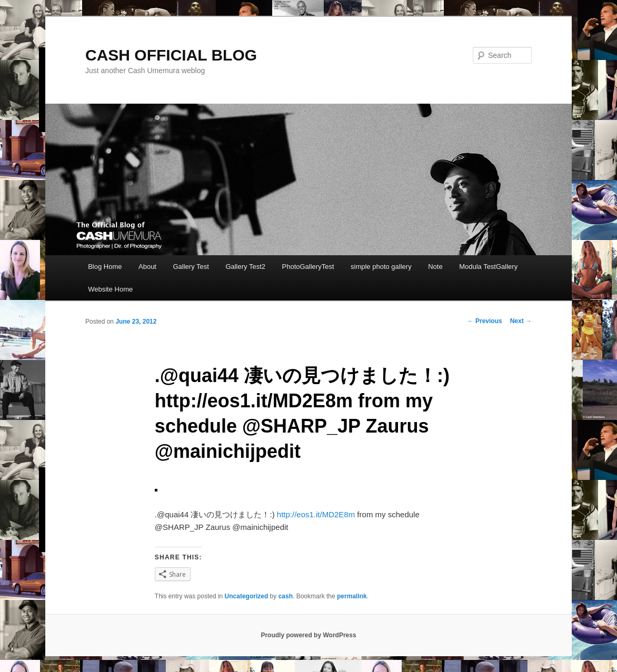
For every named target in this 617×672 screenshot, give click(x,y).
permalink (352, 596)
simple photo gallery (381, 267)
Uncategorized (247, 596)
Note (435, 267)
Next (521, 321)
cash (286, 596)
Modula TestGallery (488, 267)
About (147, 267)
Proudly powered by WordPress (308, 635)
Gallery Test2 (245, 267)
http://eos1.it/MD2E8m (316, 514)
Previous (485, 321)
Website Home (110, 289)
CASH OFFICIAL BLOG (171, 55)
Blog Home (105, 267)
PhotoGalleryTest (308, 267)
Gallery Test (191, 267)
